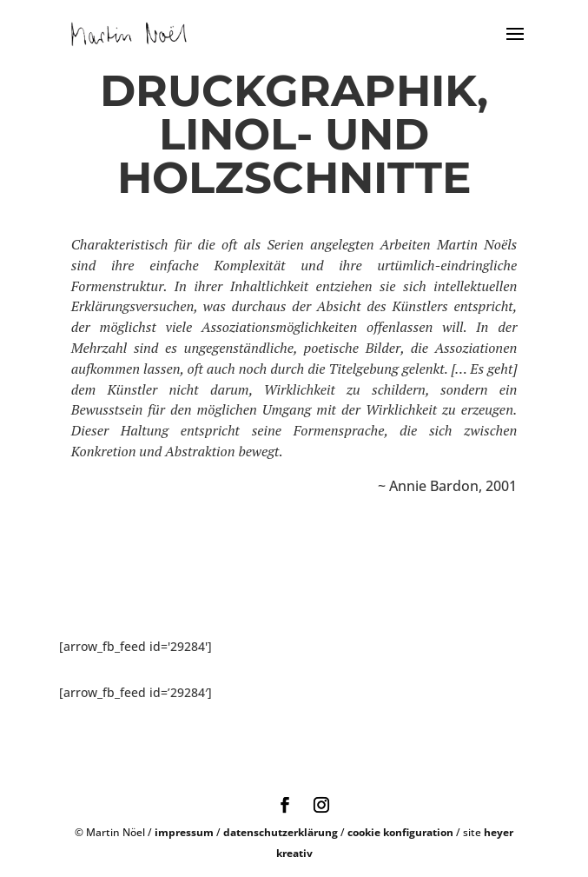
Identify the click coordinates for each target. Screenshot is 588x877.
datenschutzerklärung (281, 832)
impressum (184, 832)
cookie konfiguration (400, 832)
